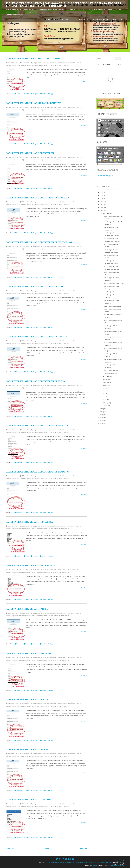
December (106, 213)
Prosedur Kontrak (61, 19)
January (105, 406)
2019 (102, 409)
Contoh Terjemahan (100, 19)
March (105, 400)
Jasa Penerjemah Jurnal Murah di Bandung (34, 103)
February (106, 403)
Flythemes (94, 865)
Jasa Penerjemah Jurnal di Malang (29, 653)
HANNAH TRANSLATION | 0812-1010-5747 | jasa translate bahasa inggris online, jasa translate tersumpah (64, 5)
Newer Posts (10, 848)
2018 (102, 412)
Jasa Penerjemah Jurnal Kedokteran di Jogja (35, 381)
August (105, 385)
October (105, 379)
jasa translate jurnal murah (50, 65)
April (104, 397)
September (106, 382)
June (104, 391)
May (104, 394)
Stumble (43, 94)
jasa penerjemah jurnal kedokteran (57, 63)
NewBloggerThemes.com (117, 865)
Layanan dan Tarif (80, 19)
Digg (50, 94)
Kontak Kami (117, 19)
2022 (102, 204)
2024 (102, 198)
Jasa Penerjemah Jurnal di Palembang (31, 565)
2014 (102, 424)
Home (48, 19)
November (106, 376)
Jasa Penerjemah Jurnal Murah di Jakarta (33, 59)
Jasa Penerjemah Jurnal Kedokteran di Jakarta (37, 426)
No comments (65, 65)
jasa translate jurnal (73, 63)
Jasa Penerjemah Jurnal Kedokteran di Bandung (37, 472)
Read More (84, 81)
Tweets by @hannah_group (105, 176)
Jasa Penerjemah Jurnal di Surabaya (29, 522)
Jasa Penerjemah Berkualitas (112, 306)
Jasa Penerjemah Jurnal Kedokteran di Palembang (39, 242)
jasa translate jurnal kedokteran (33, 65)
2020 (102, 210)
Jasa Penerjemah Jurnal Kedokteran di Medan (36, 287)
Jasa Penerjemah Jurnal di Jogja (27, 699)
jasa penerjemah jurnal (39, 63)
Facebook (18, 94)
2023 (102, 201)
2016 (102, 418)
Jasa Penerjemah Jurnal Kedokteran (30, 153)
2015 (102, 421)
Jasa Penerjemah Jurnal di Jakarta (29, 750)
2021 (102, 207)
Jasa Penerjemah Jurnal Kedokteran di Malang (37, 337)
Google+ (35, 94)
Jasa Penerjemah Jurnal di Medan (28, 609)
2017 (102, 415)
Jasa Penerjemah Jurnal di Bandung (29, 800)
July (104, 388)
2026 (102, 192)
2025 (102, 195)
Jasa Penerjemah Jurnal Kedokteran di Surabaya (38, 198)
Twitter (27, 94)
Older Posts (83, 848)
